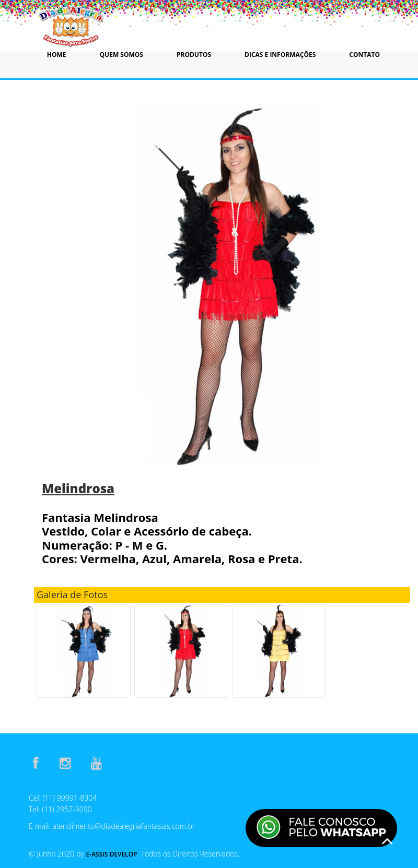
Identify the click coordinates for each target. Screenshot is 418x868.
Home (57, 55)
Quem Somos (121, 55)
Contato (364, 55)
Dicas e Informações (280, 55)
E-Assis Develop (111, 854)
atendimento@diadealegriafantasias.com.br (124, 826)
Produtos (194, 55)
